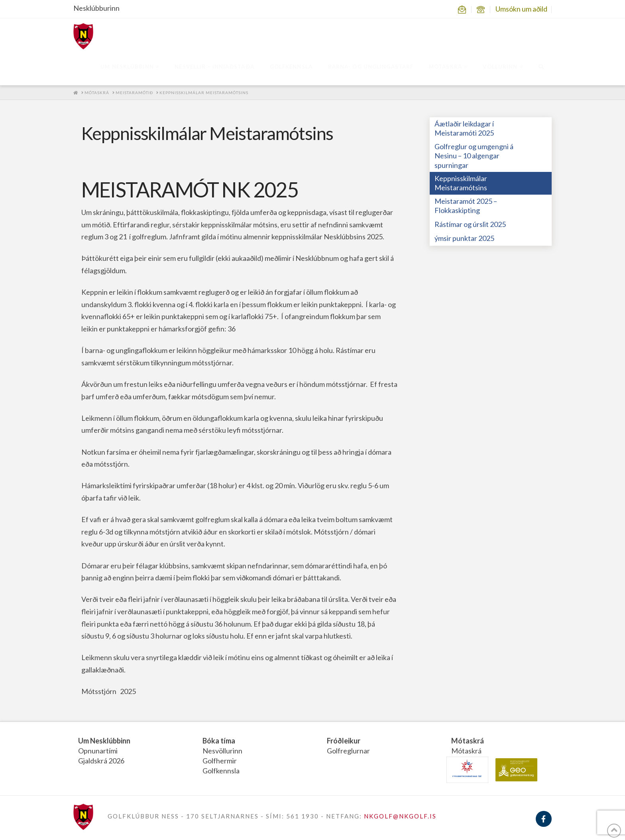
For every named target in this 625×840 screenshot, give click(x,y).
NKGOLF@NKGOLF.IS (400, 816)
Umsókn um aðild (521, 9)
